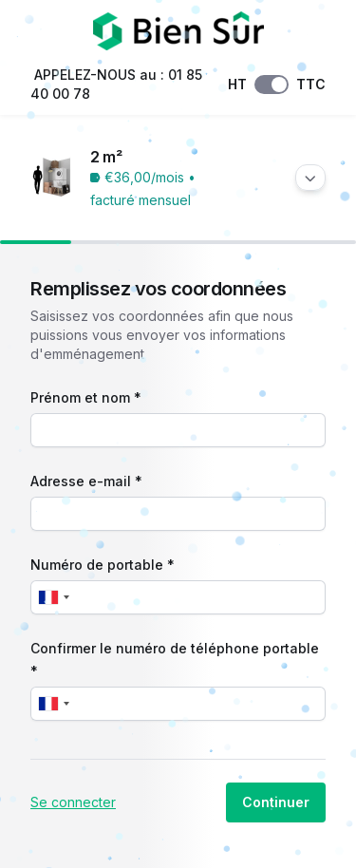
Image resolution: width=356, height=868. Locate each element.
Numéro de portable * (103, 565)
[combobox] (53, 597)
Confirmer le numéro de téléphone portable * (175, 660)
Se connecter (73, 802)
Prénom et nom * (86, 397)
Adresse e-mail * (86, 481)
